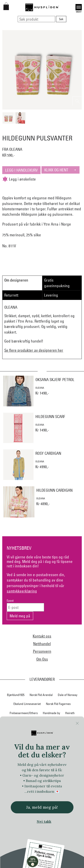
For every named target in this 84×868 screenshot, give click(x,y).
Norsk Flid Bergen (28, 767)
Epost (10, 601)
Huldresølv (67, 722)
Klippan (43, 740)
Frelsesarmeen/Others (24, 713)
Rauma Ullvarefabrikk (39, 795)
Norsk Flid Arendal (41, 695)
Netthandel (42, 644)
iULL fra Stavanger (54, 731)
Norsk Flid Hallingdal (27, 777)
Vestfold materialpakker (26, 840)
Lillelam (73, 740)
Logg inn (42, 856)
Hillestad (15, 722)
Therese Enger (30, 813)
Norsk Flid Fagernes (58, 704)
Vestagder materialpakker (53, 831)
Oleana (72, 786)
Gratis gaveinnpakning (57, 283)
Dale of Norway (68, 695)
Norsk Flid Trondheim (21, 786)
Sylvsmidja (27, 804)
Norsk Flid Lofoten (56, 767)
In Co (21, 731)
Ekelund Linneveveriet (27, 704)
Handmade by (51, 713)
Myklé (26, 749)
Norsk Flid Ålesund (51, 786)
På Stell (15, 795)
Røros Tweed (66, 795)
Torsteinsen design (56, 813)
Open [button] (79, 7)
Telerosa (11, 813)
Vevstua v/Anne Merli (59, 840)
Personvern (42, 651)
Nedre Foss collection (48, 749)
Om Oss (42, 659)
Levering (51, 295)
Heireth (70, 713)
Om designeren (16, 280)
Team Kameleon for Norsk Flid (57, 804)
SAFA (12, 804)
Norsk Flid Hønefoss (57, 777)
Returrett (11, 295)
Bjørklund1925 (16, 695)
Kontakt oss (42, 636)
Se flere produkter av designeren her (34, 350)
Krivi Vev (58, 740)
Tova (76, 813)
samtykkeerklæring (22, 591)
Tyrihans (47, 822)
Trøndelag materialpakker (21, 822)
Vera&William (23, 831)
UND (61, 822)
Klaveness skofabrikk (20, 740)
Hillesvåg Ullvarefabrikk (41, 722)
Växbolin (74, 822)
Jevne (34, 731)
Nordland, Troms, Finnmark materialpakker (42, 758)
